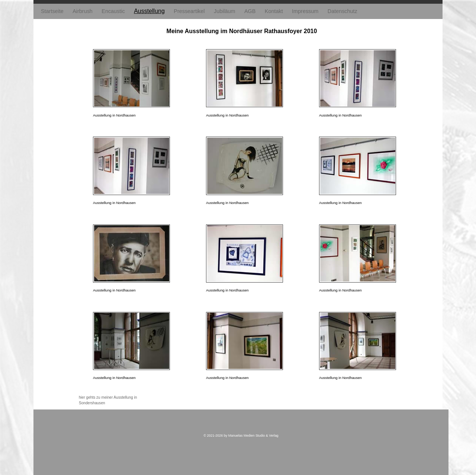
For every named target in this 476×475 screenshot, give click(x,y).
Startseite (52, 11)
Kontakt (274, 11)
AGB (250, 11)
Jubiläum (225, 11)
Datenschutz (342, 11)
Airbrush (83, 11)
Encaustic (113, 11)
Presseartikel (189, 11)
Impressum (305, 11)
